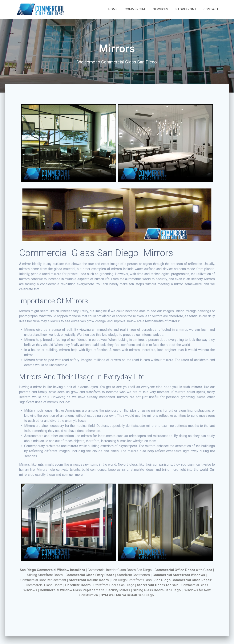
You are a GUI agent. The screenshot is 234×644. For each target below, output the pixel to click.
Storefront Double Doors (89, 580)
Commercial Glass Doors (44, 585)
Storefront (186, 9)
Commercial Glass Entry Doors (90, 575)
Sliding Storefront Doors (45, 575)
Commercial (135, 9)
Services (161, 9)
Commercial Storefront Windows (179, 575)
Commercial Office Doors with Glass (183, 570)
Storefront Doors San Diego (114, 585)
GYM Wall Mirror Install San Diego (127, 595)
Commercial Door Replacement (43, 580)
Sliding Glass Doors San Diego (157, 590)
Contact (211, 9)
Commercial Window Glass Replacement (72, 590)
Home (113, 9)
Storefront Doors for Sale (158, 585)
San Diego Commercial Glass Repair (183, 580)
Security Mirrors (118, 590)
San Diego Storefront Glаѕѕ (132, 580)
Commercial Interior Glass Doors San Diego (120, 570)
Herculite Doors (78, 585)
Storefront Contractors (133, 575)
